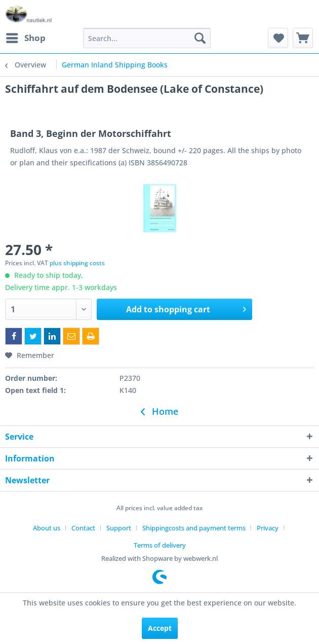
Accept (160, 628)
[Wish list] (278, 38)
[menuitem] (25, 38)
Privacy (268, 528)
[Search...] (147, 38)
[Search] (200, 38)
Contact (83, 528)
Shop (26, 37)
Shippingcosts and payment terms (194, 528)
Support (119, 528)
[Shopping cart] (303, 38)
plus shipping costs (77, 263)
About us (47, 528)
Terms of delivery (160, 545)
